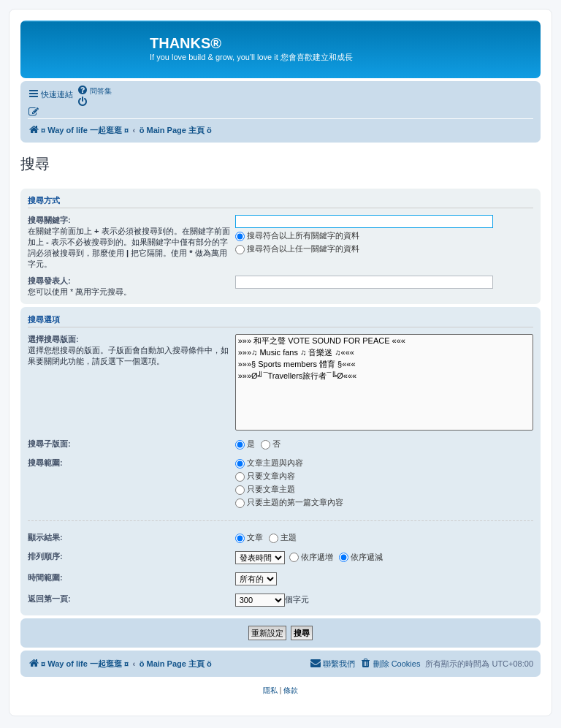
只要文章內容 (265, 476)
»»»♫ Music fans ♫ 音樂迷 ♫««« (384, 353)
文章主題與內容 (269, 463)
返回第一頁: (49, 599)
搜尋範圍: (45, 463)
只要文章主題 (265, 489)
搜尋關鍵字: (49, 220)
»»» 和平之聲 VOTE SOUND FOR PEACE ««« (384, 341)
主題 (283, 537)
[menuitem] (94, 91)
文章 (249, 537)
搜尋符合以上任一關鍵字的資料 (297, 249)
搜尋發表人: (49, 281)
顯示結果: (45, 537)
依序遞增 (311, 557)
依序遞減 (361, 557)
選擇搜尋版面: (53, 339)
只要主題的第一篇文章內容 (289, 502)
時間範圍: (45, 577)
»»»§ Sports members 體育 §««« (384, 365)
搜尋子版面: (49, 444)
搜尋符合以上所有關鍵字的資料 (297, 235)
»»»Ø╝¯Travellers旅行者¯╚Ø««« (384, 376)
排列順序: (45, 556)
